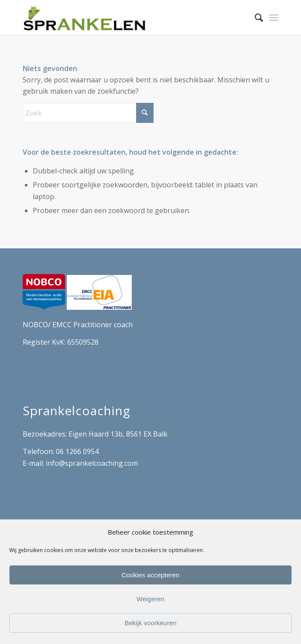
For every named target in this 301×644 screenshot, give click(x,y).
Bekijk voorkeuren (150, 623)
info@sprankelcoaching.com (92, 463)
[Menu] (274, 17)
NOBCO (35, 325)
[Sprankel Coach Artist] (125, 17)
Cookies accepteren (151, 575)
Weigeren (150, 599)
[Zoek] (255, 17)
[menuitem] (255, 17)
